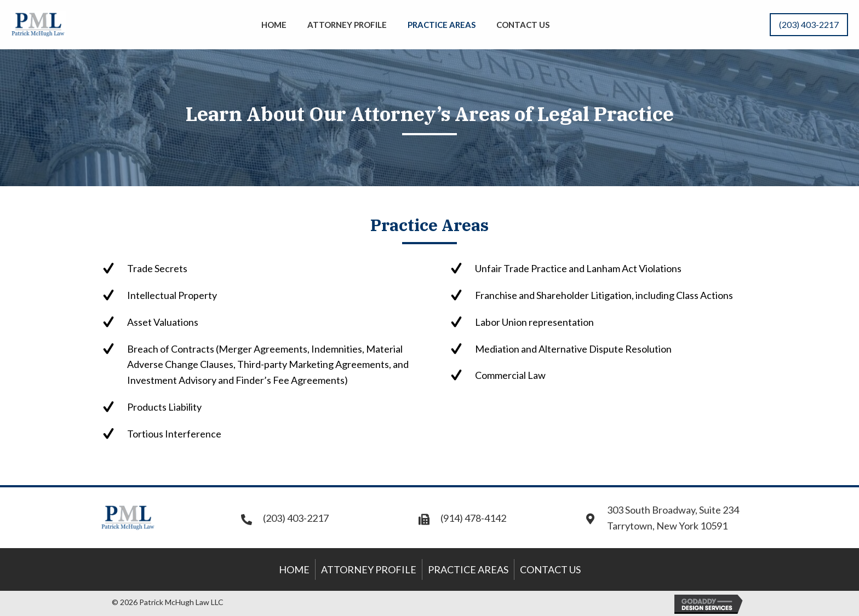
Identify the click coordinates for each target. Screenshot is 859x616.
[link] (274, 23)
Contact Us (550, 569)
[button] (809, 25)
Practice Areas (468, 569)
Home (294, 569)
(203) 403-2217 (296, 518)
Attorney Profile (369, 569)
